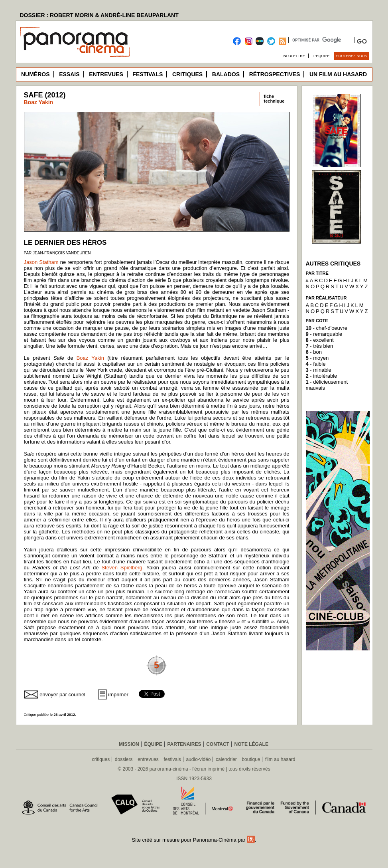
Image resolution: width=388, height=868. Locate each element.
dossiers (124, 759)
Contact (218, 744)
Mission (129, 744)
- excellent (320, 340)
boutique (251, 759)
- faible (316, 364)
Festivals (148, 74)
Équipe (153, 744)
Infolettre (294, 56)
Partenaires (184, 744)
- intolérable (322, 376)
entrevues (148, 759)
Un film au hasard (338, 74)
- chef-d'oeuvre (327, 328)
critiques (101, 759)
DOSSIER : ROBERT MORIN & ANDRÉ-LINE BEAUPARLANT (99, 15)
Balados (226, 74)
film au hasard (280, 759)
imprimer (118, 695)
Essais (69, 74)
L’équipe (322, 56)
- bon (314, 352)
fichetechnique (274, 99)
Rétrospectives (275, 74)
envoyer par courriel (62, 695)
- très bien (320, 346)
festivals (172, 759)
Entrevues (106, 74)
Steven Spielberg (122, 568)
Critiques (187, 74)
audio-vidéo (198, 759)
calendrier (226, 759)
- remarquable (324, 334)
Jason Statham (41, 262)
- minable (319, 370)
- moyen (317, 358)
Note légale (251, 744)
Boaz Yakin (39, 102)
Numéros (35, 74)
